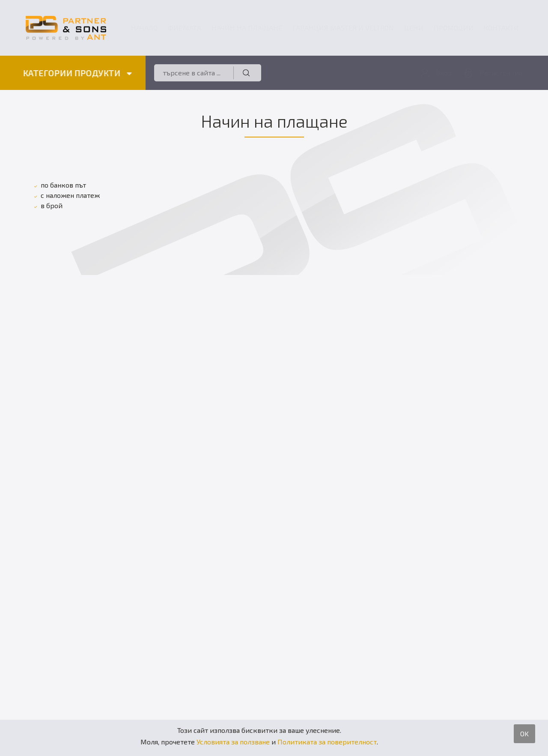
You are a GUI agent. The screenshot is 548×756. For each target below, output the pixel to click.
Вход (444, 73)
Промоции (454, 28)
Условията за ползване (233, 742)
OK (524, 734)
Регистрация (501, 73)
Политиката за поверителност (327, 742)
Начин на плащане (247, 28)
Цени (414, 28)
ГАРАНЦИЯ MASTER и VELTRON (343, 28)
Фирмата (185, 28)
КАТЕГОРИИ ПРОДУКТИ (77, 73)
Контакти (501, 28)
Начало (144, 28)
